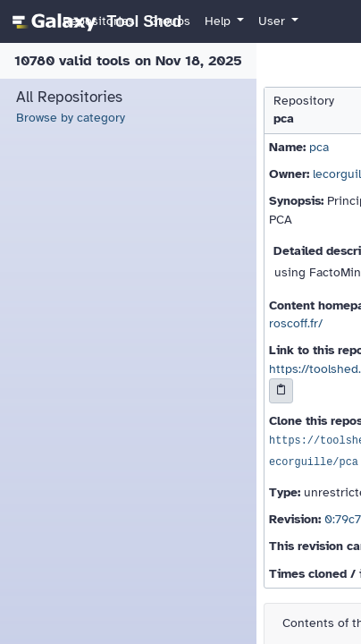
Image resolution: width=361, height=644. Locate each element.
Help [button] (219, 21)
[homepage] (94, 21)
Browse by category (71, 118)
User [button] (273, 21)
